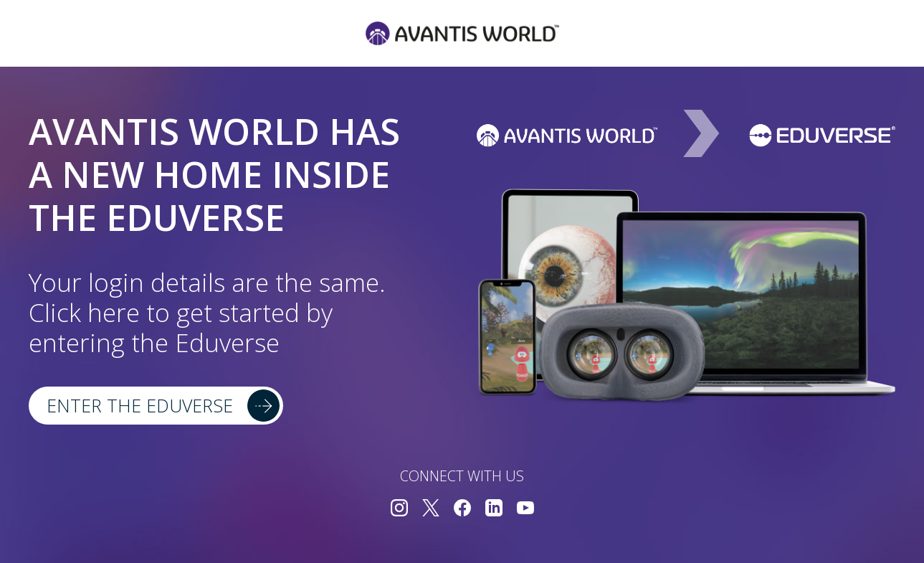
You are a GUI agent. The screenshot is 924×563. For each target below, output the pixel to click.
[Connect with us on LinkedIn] (494, 510)
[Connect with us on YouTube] (525, 510)
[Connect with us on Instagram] (399, 510)
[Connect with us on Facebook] (462, 510)
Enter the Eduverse (140, 405)
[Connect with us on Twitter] (431, 510)
